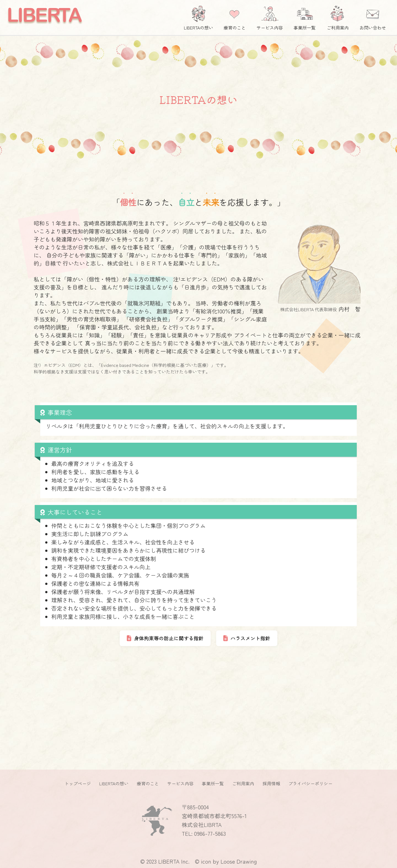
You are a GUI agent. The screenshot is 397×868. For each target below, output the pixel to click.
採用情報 (271, 783)
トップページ (78, 783)
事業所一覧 (305, 17)
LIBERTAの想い (198, 17)
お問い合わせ (373, 17)
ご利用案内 (338, 17)
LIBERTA (44, 15)
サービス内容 (270, 17)
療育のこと (235, 17)
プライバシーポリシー (310, 783)
